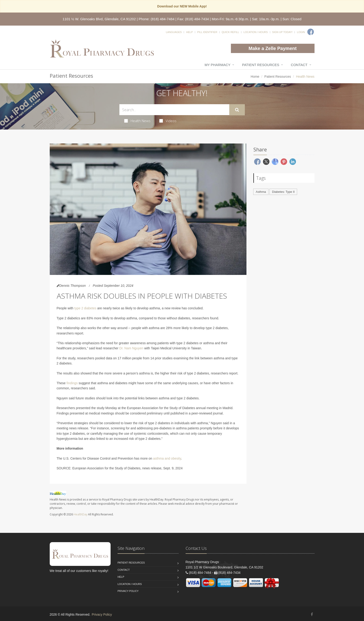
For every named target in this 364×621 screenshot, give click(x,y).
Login (301, 32)
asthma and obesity (167, 458)
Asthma (261, 192)
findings (72, 383)
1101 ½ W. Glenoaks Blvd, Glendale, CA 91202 (99, 19)
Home (255, 77)
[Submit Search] (237, 110)
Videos (168, 121)
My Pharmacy (218, 65)
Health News (137, 121)
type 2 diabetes (85, 308)
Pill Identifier (207, 32)
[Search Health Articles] (174, 110)
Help (189, 32)
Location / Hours (256, 32)
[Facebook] (311, 32)
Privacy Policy (128, 591)
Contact (299, 65)
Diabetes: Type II (283, 192)
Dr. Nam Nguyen (131, 348)
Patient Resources (261, 65)
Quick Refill (230, 32)
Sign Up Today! (282, 32)
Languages (174, 32)
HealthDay (80, 514)
